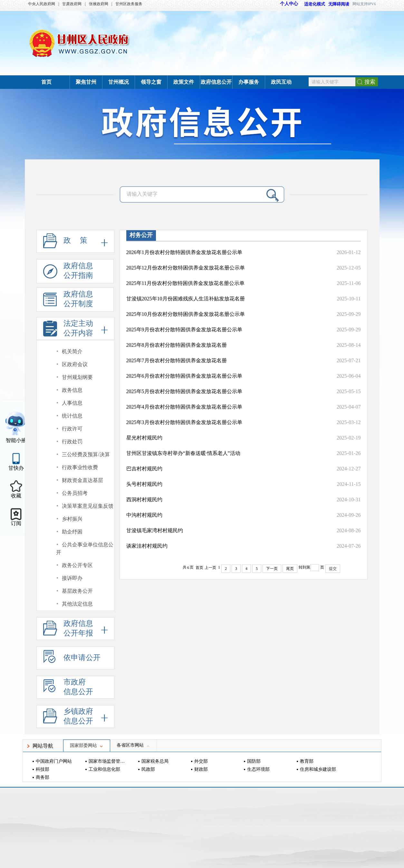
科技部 (43, 769)
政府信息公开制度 (68, 301)
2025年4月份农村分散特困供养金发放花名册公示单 (184, 407)
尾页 (290, 569)
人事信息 (72, 403)
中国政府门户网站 (54, 761)
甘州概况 (119, 82)
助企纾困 (72, 532)
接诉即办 (72, 578)
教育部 (307, 761)
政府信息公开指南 (68, 273)
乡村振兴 (72, 519)
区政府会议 (75, 364)
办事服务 (249, 82)
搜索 (370, 82)
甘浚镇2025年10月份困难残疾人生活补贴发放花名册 (186, 299)
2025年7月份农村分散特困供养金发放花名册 (177, 360)
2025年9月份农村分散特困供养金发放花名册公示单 (184, 330)
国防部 (254, 761)
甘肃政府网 (72, 4)
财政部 (201, 769)
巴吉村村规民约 (144, 469)
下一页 (272, 569)
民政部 (148, 769)
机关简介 (72, 351)
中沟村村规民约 (144, 515)
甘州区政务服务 (129, 4)
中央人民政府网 (42, 4)
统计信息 (72, 416)
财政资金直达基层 (82, 480)
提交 (333, 569)
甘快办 (16, 468)
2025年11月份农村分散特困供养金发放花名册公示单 (185, 283)
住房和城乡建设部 (318, 769)
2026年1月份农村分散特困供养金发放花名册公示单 (184, 252)
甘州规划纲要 (77, 377)
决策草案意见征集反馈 (88, 506)
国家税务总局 (155, 761)
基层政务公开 (77, 591)
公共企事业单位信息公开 (85, 548)
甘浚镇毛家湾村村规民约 (155, 530)
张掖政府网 (99, 4)
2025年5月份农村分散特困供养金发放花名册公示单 (184, 391)
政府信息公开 (216, 82)
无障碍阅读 (339, 4)
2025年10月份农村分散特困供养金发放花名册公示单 (186, 314)
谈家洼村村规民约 (147, 546)
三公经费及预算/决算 (86, 454)
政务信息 (72, 390)
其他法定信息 (77, 604)
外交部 (201, 761)
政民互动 (281, 82)
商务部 (43, 777)
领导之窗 (151, 82)
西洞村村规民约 (144, 500)
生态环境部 (258, 769)
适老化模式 (312, 4)
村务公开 (141, 235)
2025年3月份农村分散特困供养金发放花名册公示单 (184, 422)
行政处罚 (72, 442)
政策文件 (184, 82)
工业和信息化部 (104, 769)
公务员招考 (75, 493)
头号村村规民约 (144, 484)
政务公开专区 (77, 565)
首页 (46, 82)
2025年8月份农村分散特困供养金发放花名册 (177, 345)
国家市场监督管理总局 (107, 761)
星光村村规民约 (144, 438)
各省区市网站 (133, 745)
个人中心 (289, 4)
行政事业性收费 (80, 467)
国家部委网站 (87, 745)
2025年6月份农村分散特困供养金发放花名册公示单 (184, 376)
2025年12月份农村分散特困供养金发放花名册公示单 (186, 268)
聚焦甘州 (86, 82)
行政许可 (72, 429)
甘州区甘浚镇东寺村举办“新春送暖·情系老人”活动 (183, 453)
